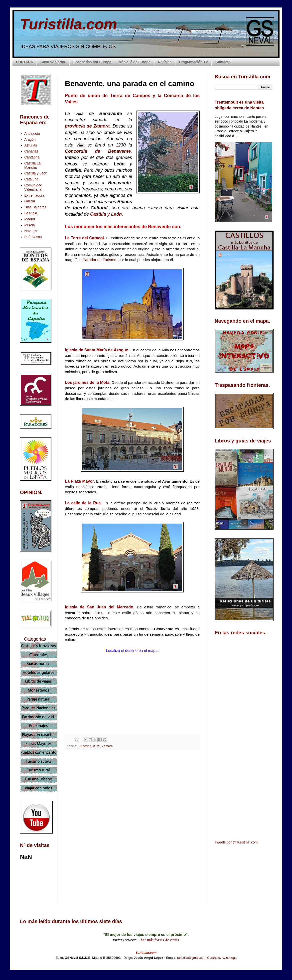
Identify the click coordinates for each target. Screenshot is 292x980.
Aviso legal (229, 958)
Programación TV (193, 62)
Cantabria (32, 157)
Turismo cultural (89, 746)
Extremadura (34, 195)
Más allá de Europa (135, 62)
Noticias (165, 62)
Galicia (30, 201)
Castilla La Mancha (33, 165)
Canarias (31, 151)
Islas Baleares (35, 207)
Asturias (31, 145)
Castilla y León (106, 214)
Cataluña (31, 179)
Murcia (30, 225)
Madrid (30, 219)
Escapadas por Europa (92, 62)
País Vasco (33, 237)
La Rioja (31, 213)
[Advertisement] (132, 798)
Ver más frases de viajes (160, 940)
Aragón (30, 140)
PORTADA (24, 62)
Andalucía (32, 134)
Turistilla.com (69, 24)
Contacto (223, 62)
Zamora (107, 746)
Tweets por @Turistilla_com (236, 842)
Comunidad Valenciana (33, 187)
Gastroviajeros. (53, 62)
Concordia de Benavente (98, 151)
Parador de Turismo (99, 260)
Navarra (31, 231)
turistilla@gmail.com (192, 958)
